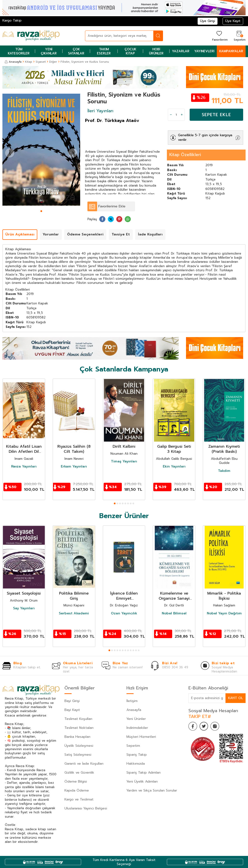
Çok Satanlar (76, 51)
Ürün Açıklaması (20, 234)
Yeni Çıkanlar (49, 51)
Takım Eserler (104, 51)
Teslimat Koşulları (78, 719)
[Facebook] (193, 727)
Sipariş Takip (137, 755)
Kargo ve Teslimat (79, 799)
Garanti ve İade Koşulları (84, 764)
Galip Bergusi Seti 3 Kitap (174, 449)
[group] (41, 150)
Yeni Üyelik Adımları (142, 781)
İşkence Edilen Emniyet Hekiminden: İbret (124, 596)
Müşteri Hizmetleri (141, 737)
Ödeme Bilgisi (76, 781)
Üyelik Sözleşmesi (79, 746)
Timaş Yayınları (124, 461)
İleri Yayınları (100, 111)
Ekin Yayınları (174, 467)
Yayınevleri (204, 51)
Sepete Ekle (216, 115)
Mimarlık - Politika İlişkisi (224, 596)
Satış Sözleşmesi (78, 755)
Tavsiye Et (121, 234)
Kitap (29, 62)
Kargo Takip (12, 20)
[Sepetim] (239, 36)
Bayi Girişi (72, 701)
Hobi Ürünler (156, 51)
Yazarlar (181, 51)
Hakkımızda (136, 764)
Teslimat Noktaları (79, 728)
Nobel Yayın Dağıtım (224, 613)
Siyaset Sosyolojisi (24, 593)
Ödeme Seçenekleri (85, 234)
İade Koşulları (150, 234)
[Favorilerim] (219, 36)
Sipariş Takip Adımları (143, 773)
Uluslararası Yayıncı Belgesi (86, 808)
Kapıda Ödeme (77, 790)
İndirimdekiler (137, 728)
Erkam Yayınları (74, 467)
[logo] (31, 36)
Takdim (224, 471)
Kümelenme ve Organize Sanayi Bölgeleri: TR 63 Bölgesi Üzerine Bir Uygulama (174, 596)
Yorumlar (51, 234)
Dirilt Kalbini (124, 447)
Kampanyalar (231, 51)
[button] (41, 211)
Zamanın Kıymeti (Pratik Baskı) (224, 449)
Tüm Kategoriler (19, 51)
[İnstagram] (217, 727)
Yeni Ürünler (136, 719)
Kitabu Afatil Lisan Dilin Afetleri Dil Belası (24, 449)
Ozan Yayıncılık (124, 613)
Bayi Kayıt (72, 710)
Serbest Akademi (74, 613)
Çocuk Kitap (130, 51)
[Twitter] (205, 727)
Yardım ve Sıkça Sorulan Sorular (152, 790)
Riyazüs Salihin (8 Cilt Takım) (74, 449)
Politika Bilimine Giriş (74, 596)
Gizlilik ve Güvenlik (79, 773)
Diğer (53, 62)
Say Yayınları (24, 608)
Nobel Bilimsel (174, 613)
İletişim (132, 701)
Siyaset (41, 62)
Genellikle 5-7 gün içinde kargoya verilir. (205, 137)
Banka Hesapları (77, 737)
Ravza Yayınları (24, 467)
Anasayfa (13, 62)
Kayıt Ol (235, 698)
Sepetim (133, 746)
